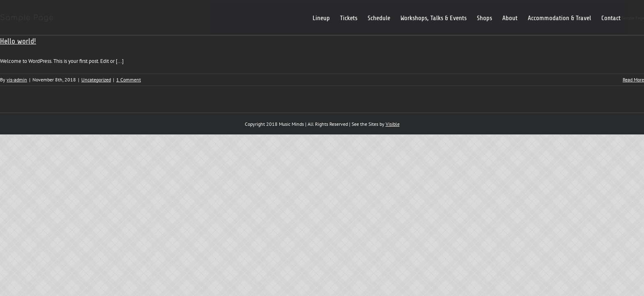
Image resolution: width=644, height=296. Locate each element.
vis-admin (17, 80)
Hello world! (18, 41)
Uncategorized (96, 80)
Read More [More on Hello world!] (633, 80)
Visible (393, 124)
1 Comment (129, 80)
